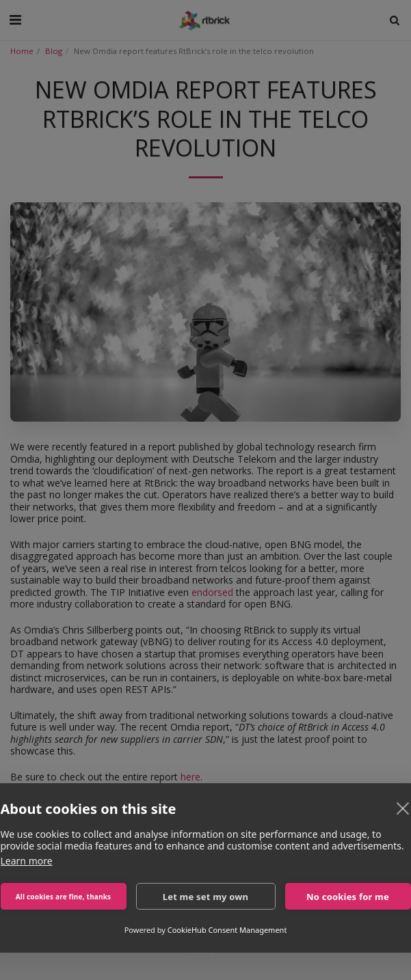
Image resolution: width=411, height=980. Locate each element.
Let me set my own (206, 897)
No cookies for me (348, 897)
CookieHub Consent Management (227, 930)
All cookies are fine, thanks (64, 897)
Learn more (27, 861)
